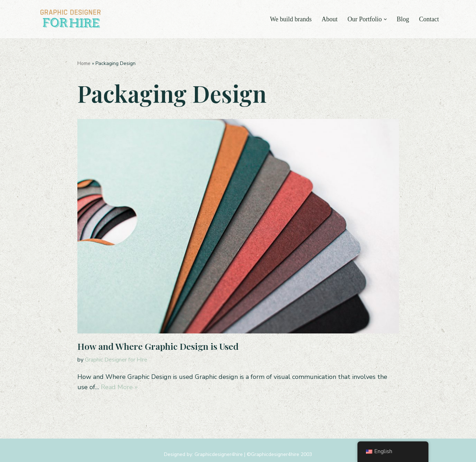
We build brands (291, 19)
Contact (429, 19)
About (330, 19)
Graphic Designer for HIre (116, 360)
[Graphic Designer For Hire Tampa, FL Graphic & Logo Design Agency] (71, 19)
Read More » (119, 387)
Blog (403, 19)
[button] (385, 19)
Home (84, 63)
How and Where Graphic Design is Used (158, 346)
